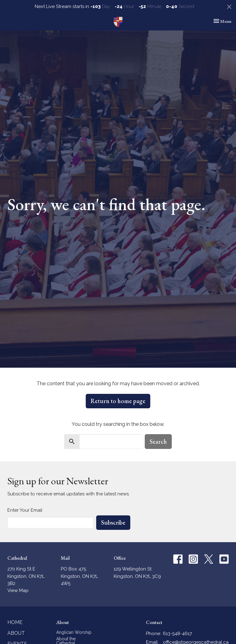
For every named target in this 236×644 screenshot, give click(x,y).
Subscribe (113, 522)
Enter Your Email (25, 510)
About (16, 633)
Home (15, 622)
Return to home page (118, 401)
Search (158, 442)
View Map (18, 590)
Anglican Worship (74, 632)
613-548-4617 (177, 634)
